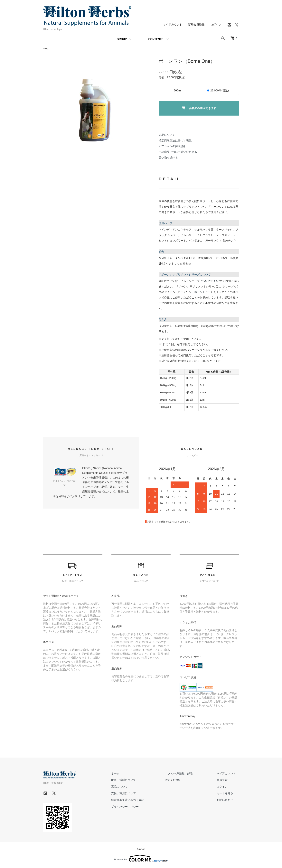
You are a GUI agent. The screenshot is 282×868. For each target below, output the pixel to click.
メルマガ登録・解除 (190, 774)
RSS (180, 780)
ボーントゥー (202, 293)
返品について (167, 135)
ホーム (47, 49)
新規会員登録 (196, 25)
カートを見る (228, 794)
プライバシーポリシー (141, 807)
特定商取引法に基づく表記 (175, 141)
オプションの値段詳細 (172, 147)
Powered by (141, 859)
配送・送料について (139, 780)
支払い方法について (139, 794)
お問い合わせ (228, 801)
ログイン (216, 25)
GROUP (122, 39)
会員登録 (225, 780)
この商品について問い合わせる (178, 152)
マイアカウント (173, 25)
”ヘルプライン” (210, 282)
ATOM (189, 780)
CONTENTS (156, 39)
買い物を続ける (168, 158)
